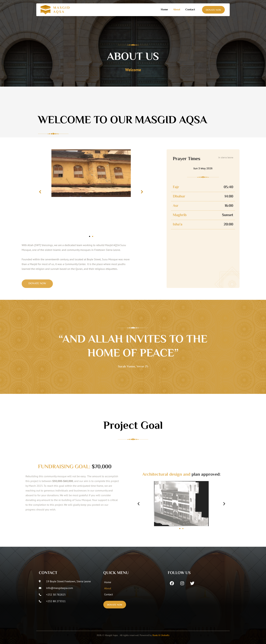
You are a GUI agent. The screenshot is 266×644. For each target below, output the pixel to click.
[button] (40, 192)
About (177, 10)
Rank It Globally (161, 636)
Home (164, 10)
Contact (190, 10)
